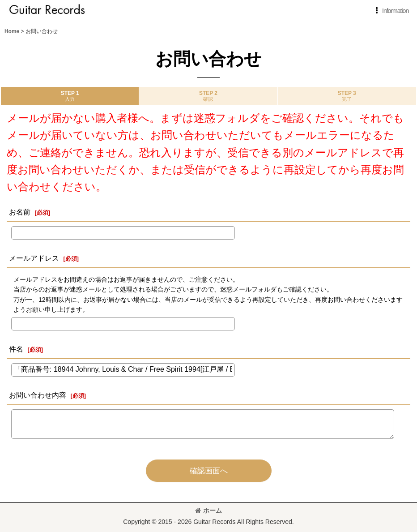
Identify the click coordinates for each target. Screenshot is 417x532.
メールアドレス (34, 258)
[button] (390, 11)
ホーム (208, 511)
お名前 (20, 212)
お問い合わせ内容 (38, 395)
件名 (16, 349)
